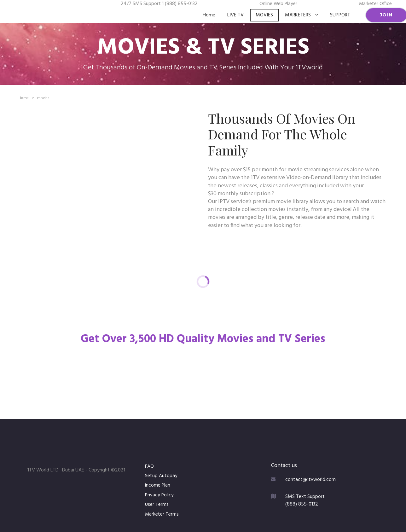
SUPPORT (340, 15)
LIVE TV (235, 15)
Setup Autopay (161, 476)
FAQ (149, 466)
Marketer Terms (162, 514)
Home (209, 15)
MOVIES (264, 15)
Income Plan (158, 485)
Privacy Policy (160, 495)
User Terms (157, 505)
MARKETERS (302, 15)
